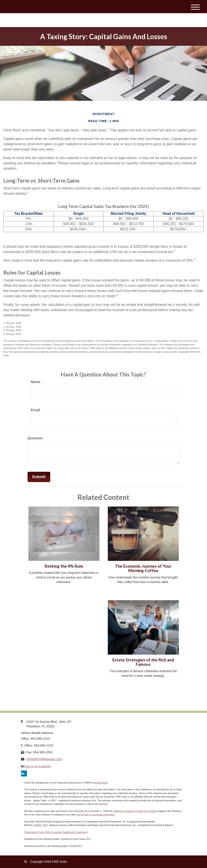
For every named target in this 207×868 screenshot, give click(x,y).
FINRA (37, 825)
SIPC (45, 825)
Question (35, 438)
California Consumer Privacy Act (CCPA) (135, 811)
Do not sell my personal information (96, 815)
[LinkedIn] (24, 773)
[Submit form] (39, 477)
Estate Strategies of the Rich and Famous (143, 662)
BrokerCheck (101, 783)
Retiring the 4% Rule (64, 566)
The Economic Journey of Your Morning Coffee (143, 568)
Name (36, 382)
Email (36, 410)
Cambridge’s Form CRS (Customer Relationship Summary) (56, 832)
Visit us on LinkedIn (37, 766)
